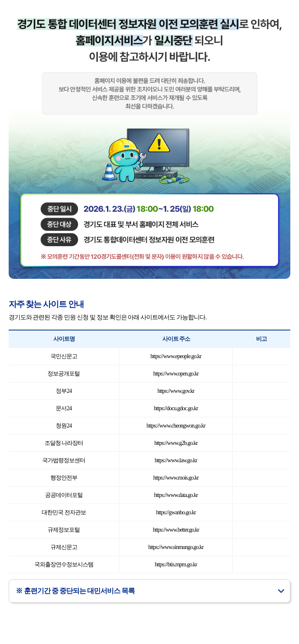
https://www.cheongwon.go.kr (176, 426)
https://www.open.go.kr (176, 374)
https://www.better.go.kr (176, 530)
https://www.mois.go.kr (176, 478)
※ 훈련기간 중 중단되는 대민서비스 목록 (75, 591)
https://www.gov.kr (176, 391)
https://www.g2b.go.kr (176, 443)
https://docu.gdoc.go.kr (176, 408)
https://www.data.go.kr (176, 495)
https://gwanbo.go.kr (176, 512)
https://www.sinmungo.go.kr (176, 547)
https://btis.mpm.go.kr (176, 564)
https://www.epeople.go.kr (176, 356)
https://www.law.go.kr (176, 460)
